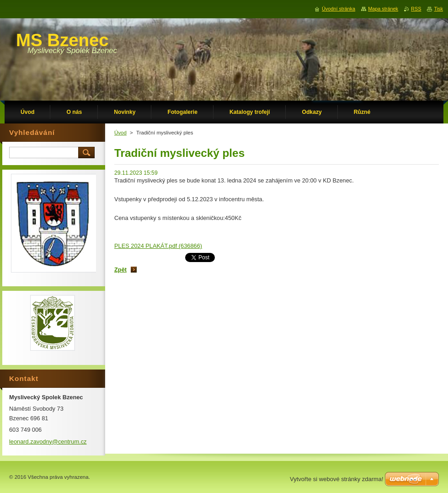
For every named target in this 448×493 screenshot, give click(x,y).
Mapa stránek (383, 9)
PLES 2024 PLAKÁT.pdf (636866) (158, 246)
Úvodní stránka (339, 9)
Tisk (438, 9)
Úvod (120, 133)
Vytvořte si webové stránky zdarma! (337, 479)
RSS (416, 9)
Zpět (120, 270)
